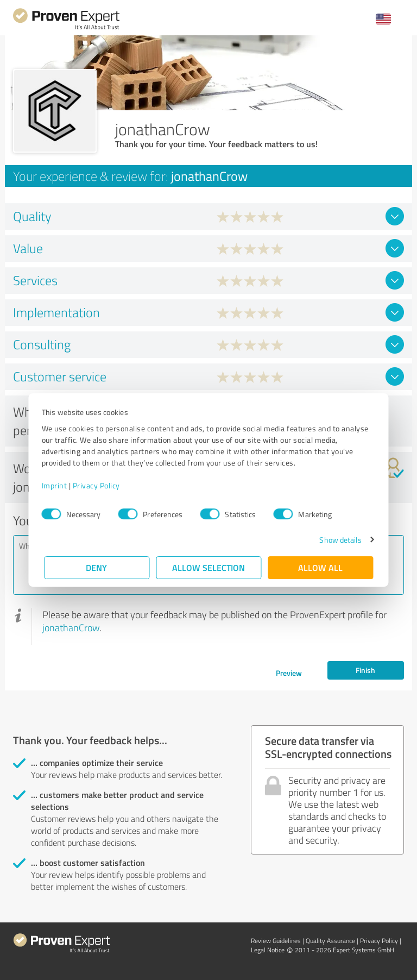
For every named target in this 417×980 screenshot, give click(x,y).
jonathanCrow (71, 627)
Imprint (57, 485)
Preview (289, 673)
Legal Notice (268, 950)
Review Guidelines (276, 941)
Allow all (320, 567)
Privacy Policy (99, 485)
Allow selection (208, 567)
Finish (365, 670)
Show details (338, 540)
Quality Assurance (330, 941)
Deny (97, 567)
